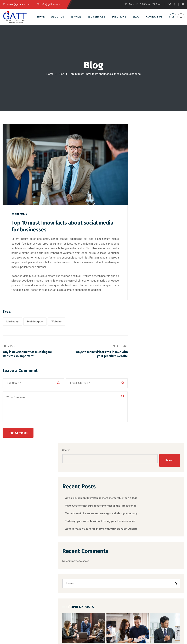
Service (150, 569)
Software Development (112, 563)
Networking (147, 481)
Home (50, 74)
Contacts (151, 575)
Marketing (12, 326)
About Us (151, 563)
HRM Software (60, 569)
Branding (144, 419)
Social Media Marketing (112, 581)
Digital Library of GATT (65, 594)
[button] (156, 389)
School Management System (69, 575)
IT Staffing (105, 588)
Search (142, 135)
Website (56, 326)
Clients (150, 588)
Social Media (19, 218)
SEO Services (107, 575)
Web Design (148, 497)
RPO (101, 557)
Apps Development (110, 569)
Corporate (160, 419)
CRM (55, 557)
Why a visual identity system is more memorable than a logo (158, 373)
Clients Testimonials (157, 581)
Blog (61, 74)
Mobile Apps (35, 326)
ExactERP (58, 588)
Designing (145, 426)
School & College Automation (69, 581)
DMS (55, 563)
